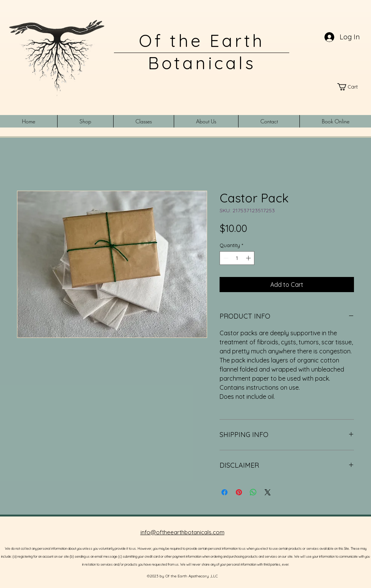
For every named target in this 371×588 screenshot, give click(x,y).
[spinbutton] (237, 258)
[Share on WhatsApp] (253, 492)
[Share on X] (268, 492)
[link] (351, 87)
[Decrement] (225, 258)
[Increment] (249, 258)
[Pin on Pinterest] (239, 492)
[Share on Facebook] (224, 492)
